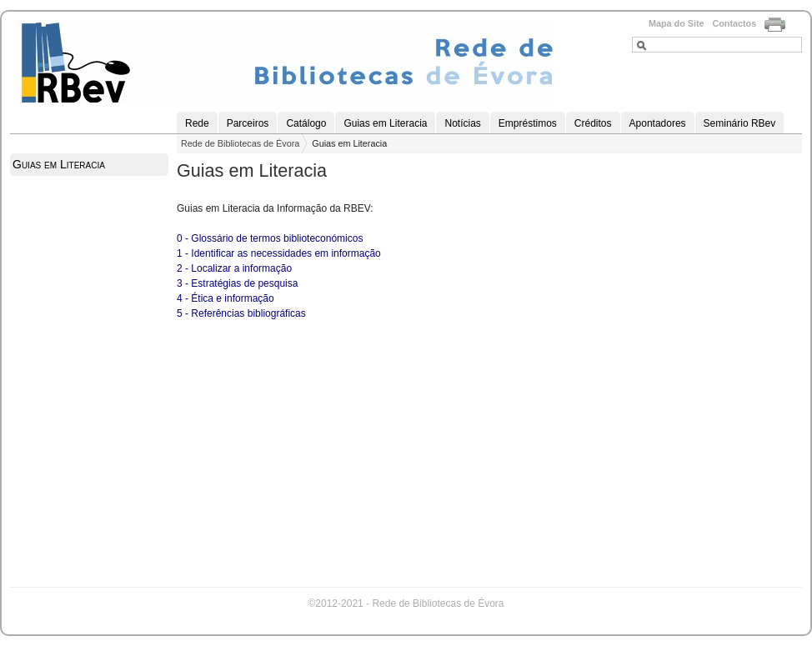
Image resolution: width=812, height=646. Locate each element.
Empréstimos (528, 123)
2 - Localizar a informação (234, 268)
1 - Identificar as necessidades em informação (279, 253)
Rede (197, 123)
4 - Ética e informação (226, 298)
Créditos (593, 123)
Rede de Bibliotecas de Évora (240, 143)
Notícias (462, 123)
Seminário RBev (740, 123)
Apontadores (658, 123)
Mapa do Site (677, 23)
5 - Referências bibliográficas (241, 313)
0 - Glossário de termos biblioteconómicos (270, 238)
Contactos (734, 23)
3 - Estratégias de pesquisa (237, 283)
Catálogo (306, 123)
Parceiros (248, 123)
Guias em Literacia (385, 123)
